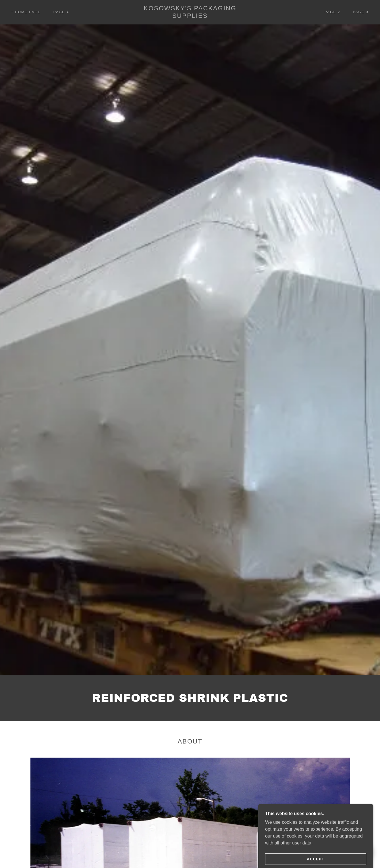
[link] (190, 16)
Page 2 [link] (332, 12)
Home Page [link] (28, 12)
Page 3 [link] (361, 12)
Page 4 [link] (61, 12)
